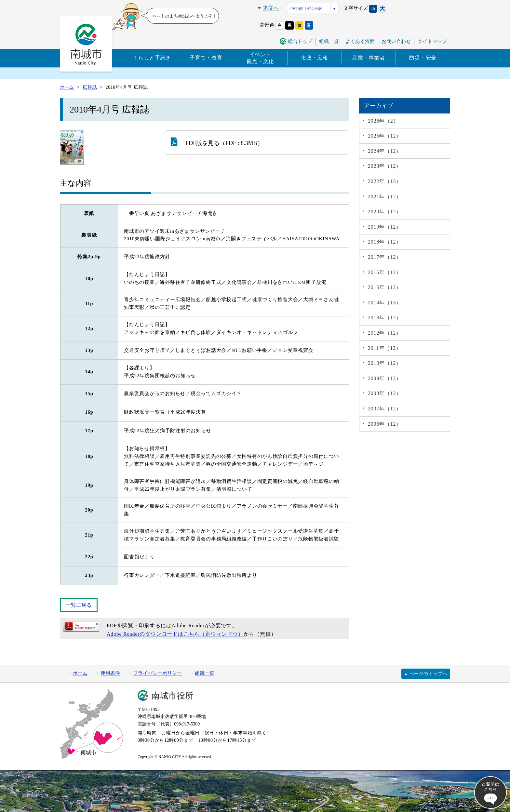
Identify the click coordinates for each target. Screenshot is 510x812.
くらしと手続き (152, 58)
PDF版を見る (195, 142)
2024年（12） (385, 151)
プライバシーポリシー (157, 673)
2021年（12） (385, 197)
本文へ (271, 8)
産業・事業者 (369, 58)
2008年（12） (385, 393)
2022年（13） (385, 181)
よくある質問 (360, 41)
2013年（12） (385, 318)
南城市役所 (172, 696)
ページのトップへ (428, 674)
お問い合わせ (396, 41)
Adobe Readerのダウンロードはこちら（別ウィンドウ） (175, 634)
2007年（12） (385, 409)
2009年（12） (385, 378)
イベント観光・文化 (260, 58)
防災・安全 (423, 58)
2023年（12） (385, 166)
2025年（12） (385, 136)
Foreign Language (306, 8)
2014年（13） (385, 303)
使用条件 (110, 673)
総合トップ (300, 41)
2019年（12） (385, 227)
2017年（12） (385, 257)
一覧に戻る (79, 605)
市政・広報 (315, 58)
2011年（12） (385, 348)
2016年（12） (385, 272)
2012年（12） (385, 333)
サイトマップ (432, 41)
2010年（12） (385, 363)
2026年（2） (383, 121)
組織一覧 (329, 41)
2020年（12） (385, 212)
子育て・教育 (206, 58)
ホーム (80, 673)
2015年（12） (385, 287)
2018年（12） (385, 242)
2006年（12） (385, 424)
